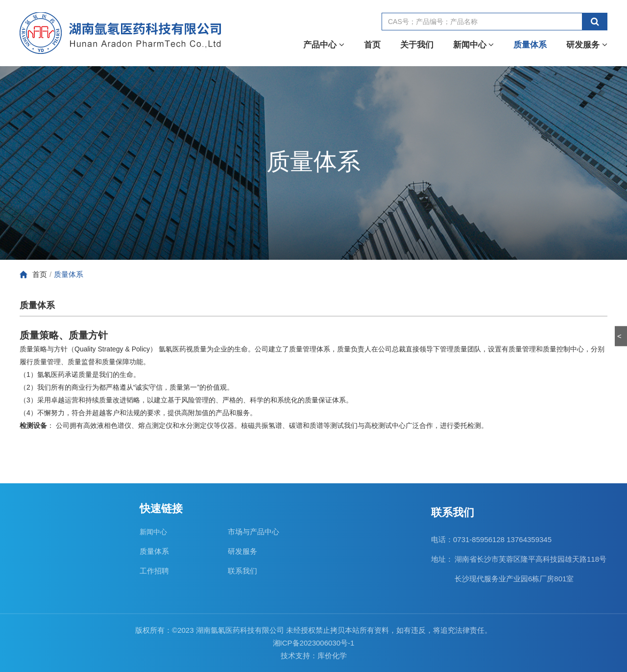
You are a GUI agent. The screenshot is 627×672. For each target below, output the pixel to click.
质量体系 (530, 45)
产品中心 (324, 45)
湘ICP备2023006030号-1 (314, 643)
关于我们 (417, 45)
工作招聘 (154, 571)
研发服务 (587, 45)
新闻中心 (474, 45)
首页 (372, 45)
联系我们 (242, 571)
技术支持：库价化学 (314, 656)
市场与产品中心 (253, 532)
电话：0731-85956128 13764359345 (491, 539)
